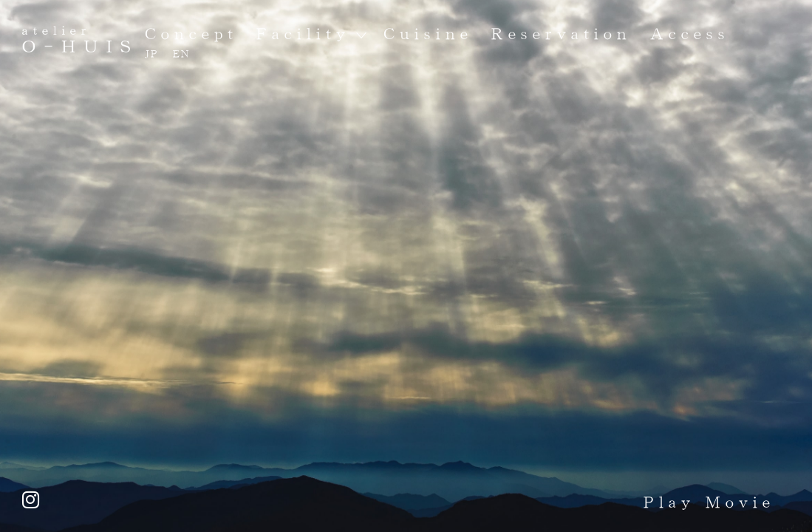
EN (181, 54)
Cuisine (428, 34)
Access (690, 34)
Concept (191, 34)
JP (152, 54)
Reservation (562, 34)
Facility (303, 34)
